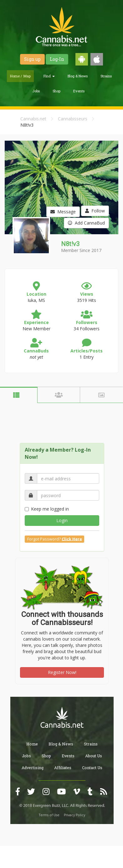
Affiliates (63, 768)
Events (79, 91)
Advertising (33, 768)
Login (62, 520)
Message (63, 212)
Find (49, 76)
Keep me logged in (47, 509)
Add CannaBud (86, 223)
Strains (106, 76)
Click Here (72, 539)
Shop (56, 91)
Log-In (57, 59)
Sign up (32, 59)
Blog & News (78, 76)
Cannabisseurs (73, 119)
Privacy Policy (74, 815)
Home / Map (20, 76)
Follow (95, 211)
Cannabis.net (33, 119)
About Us (94, 756)
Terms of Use (49, 815)
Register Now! (62, 672)
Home (32, 744)
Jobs (36, 91)
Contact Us (92, 768)
